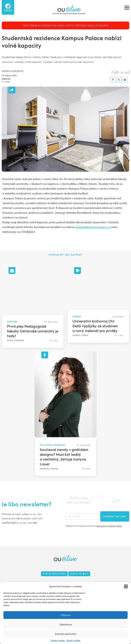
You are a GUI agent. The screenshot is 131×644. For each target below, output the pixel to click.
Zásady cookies (58, 640)
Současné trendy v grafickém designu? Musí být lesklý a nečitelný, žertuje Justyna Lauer (64, 457)
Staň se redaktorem (54, 574)
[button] (126, 586)
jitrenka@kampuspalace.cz (93, 227)
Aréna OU (6, 79)
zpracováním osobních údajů (109, 526)
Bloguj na (79, 574)
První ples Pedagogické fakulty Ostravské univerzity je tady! (33, 331)
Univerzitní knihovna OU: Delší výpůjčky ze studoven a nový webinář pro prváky (95, 326)
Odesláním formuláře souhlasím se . (94, 526)
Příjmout (66, 615)
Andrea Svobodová (13, 71)
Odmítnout (66, 625)
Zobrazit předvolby (66, 634)
